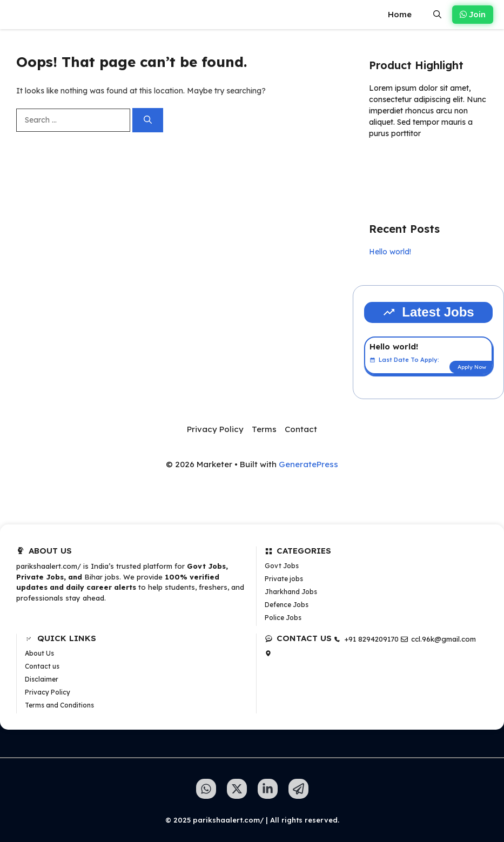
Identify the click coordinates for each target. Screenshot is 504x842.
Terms (264, 429)
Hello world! (390, 252)
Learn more (403, 165)
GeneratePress (308, 464)
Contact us (42, 666)
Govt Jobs (282, 566)
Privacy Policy (215, 429)
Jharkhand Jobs (291, 592)
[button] (437, 15)
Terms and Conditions (59, 705)
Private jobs (284, 579)
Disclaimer (42, 679)
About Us (39, 653)
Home (400, 14)
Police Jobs (283, 618)
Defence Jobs (287, 605)
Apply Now (472, 367)
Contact (301, 429)
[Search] (148, 120)
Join (473, 14)
